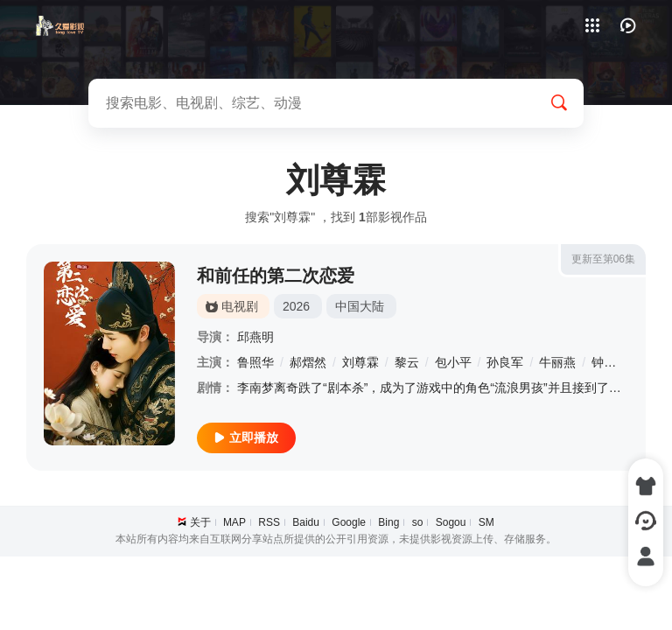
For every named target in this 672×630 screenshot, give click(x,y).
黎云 (407, 362)
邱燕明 (255, 337)
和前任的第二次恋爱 (276, 276)
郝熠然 (308, 362)
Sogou (451, 522)
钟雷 (604, 362)
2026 (296, 306)
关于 (200, 522)
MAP (234, 522)
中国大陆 (360, 306)
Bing (388, 522)
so (418, 522)
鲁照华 (255, 362)
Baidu (306, 522)
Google (349, 522)
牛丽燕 (557, 362)
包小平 (453, 362)
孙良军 (505, 362)
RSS (269, 522)
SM (486, 522)
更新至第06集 (603, 259)
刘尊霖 (360, 362)
